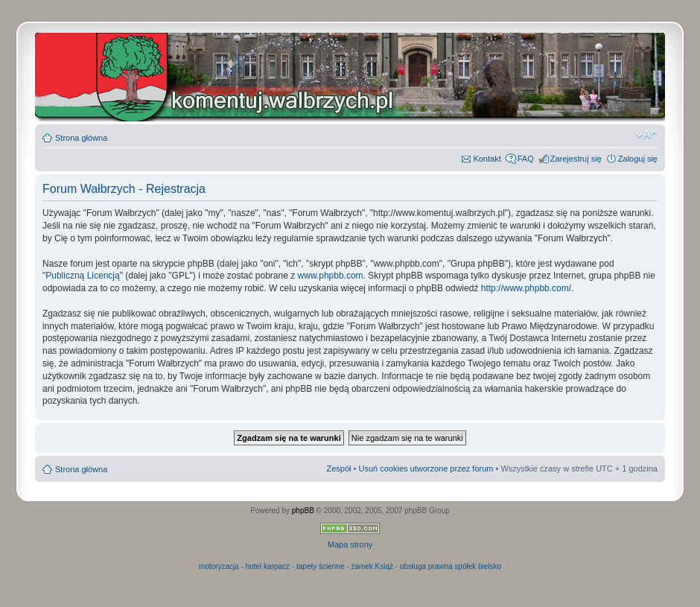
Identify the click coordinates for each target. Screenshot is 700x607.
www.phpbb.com (331, 276)
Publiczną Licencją (82, 276)
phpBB (303, 511)
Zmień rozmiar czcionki (647, 135)
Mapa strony (350, 544)
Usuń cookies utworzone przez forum (426, 468)
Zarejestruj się (576, 159)
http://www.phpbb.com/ (526, 288)
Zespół (338, 468)
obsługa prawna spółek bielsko (451, 566)
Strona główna (81, 138)
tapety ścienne (321, 566)
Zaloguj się (638, 159)
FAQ (526, 159)
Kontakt (487, 159)
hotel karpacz (268, 566)
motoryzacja (219, 566)
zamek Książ (372, 566)
